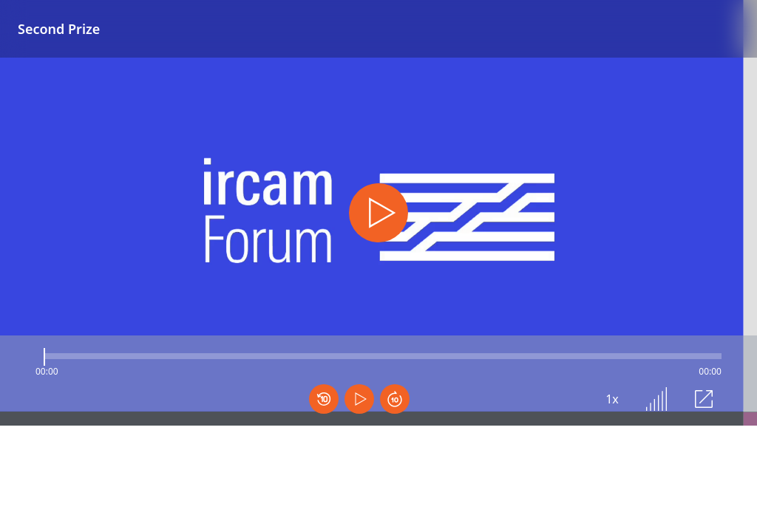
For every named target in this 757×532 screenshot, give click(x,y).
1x (612, 399)
